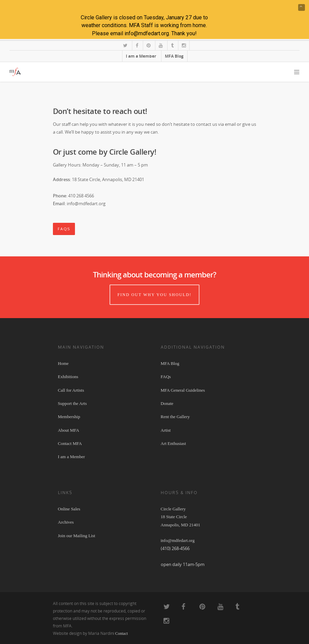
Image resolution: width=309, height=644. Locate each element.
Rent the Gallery (175, 417)
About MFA (69, 430)
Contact (122, 633)
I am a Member (72, 457)
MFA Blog (170, 363)
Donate (167, 403)
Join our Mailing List (77, 536)
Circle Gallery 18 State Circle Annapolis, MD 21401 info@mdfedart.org (181, 525)
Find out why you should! (154, 295)
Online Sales (69, 509)
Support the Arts (72, 403)
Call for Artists (71, 390)
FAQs (166, 377)
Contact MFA (70, 443)
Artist (166, 430)
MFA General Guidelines (183, 390)
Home (63, 363)
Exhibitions (68, 377)
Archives (66, 522)
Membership (69, 417)
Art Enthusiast (173, 443)
